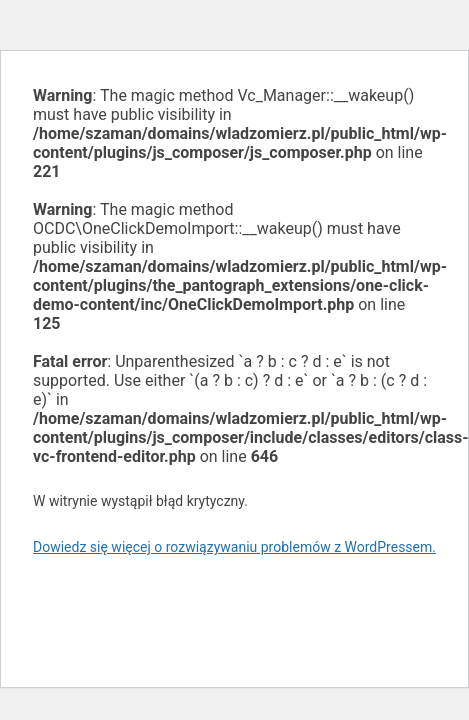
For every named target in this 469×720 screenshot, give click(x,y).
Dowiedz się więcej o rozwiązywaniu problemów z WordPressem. (234, 547)
